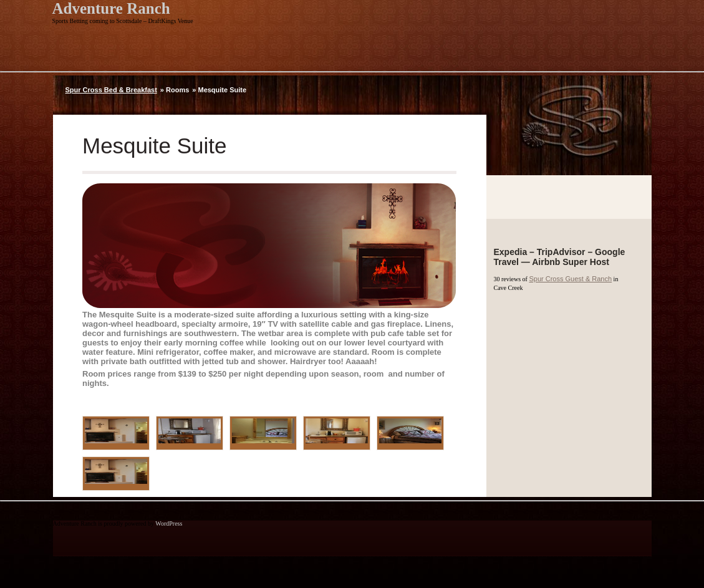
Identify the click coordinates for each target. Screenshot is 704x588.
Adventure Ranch (111, 8)
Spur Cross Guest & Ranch (570, 279)
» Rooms (175, 90)
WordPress (169, 523)
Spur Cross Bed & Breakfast (111, 90)
